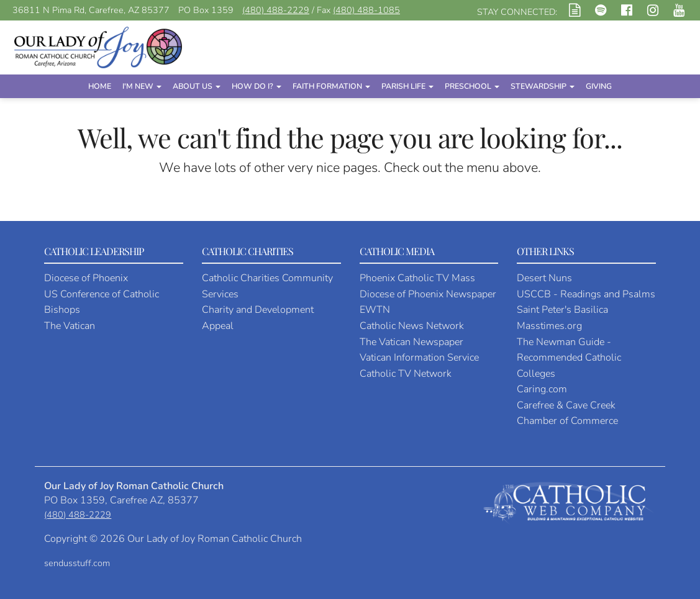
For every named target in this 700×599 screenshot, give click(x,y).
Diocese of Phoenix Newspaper (428, 294)
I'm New (142, 86)
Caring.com (542, 389)
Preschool (472, 86)
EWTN (375, 310)
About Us (197, 86)
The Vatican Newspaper (411, 342)
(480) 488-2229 (276, 10)
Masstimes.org (549, 326)
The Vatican (70, 326)
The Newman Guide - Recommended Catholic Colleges (569, 358)
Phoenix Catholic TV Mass (417, 278)
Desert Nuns (544, 278)
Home (100, 86)
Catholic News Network (412, 326)
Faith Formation (331, 86)
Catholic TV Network (406, 374)
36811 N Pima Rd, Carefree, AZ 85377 (91, 10)
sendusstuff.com (77, 563)
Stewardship (543, 86)
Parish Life (407, 86)
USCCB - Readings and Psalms (586, 294)
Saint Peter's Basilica (562, 310)
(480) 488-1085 (366, 10)
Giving (599, 86)
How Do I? (257, 86)
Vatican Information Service (419, 358)
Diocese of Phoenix (86, 278)
